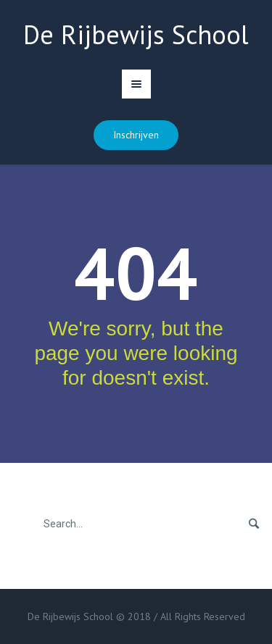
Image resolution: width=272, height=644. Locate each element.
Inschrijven (136, 135)
